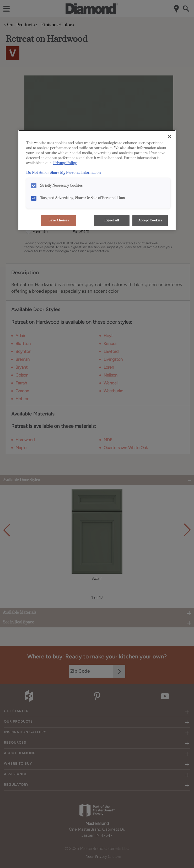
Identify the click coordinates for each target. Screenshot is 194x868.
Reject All (112, 220)
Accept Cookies (150, 220)
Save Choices (59, 220)
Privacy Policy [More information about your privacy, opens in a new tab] (65, 163)
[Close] (169, 136)
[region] (97, 180)
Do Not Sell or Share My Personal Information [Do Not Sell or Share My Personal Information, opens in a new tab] (63, 173)
